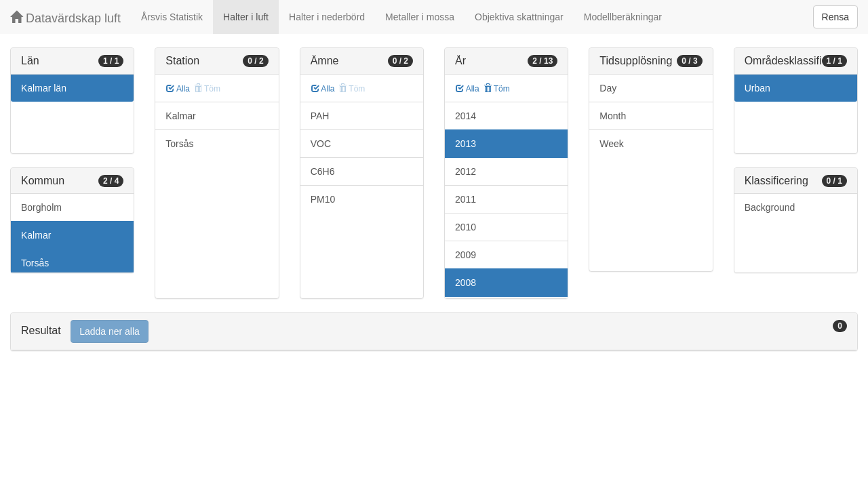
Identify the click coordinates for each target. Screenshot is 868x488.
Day (608, 88)
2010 (466, 227)
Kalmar (36, 235)
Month (613, 116)
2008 (466, 283)
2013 (466, 144)
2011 (466, 199)
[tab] (434, 332)
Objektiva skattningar (519, 17)
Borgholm (41, 207)
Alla (178, 89)
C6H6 (323, 171)
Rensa (835, 17)
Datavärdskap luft (65, 18)
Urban (757, 88)
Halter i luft (246, 17)
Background (770, 207)
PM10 (323, 199)
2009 (466, 255)
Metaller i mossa (420, 17)
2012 (466, 171)
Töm (497, 89)
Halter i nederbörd (327, 17)
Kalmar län (44, 88)
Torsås (35, 263)
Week (612, 144)
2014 (466, 116)
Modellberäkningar (623, 17)
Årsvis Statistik (172, 17)
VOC (321, 144)
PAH (320, 116)
